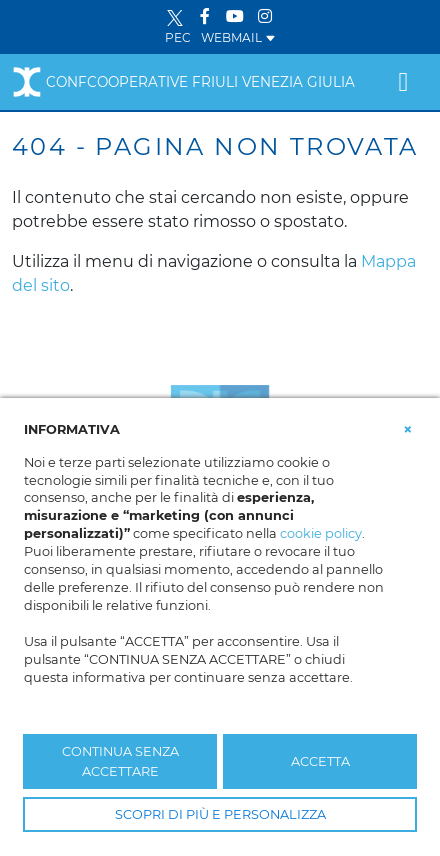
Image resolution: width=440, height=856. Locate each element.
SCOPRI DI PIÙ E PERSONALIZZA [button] (220, 814)
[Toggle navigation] (403, 82)
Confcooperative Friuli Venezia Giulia (183, 82)
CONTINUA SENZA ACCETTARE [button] (120, 761)
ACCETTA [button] (320, 761)
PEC (178, 37)
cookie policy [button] (321, 533)
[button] (408, 428)
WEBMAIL (238, 37)
